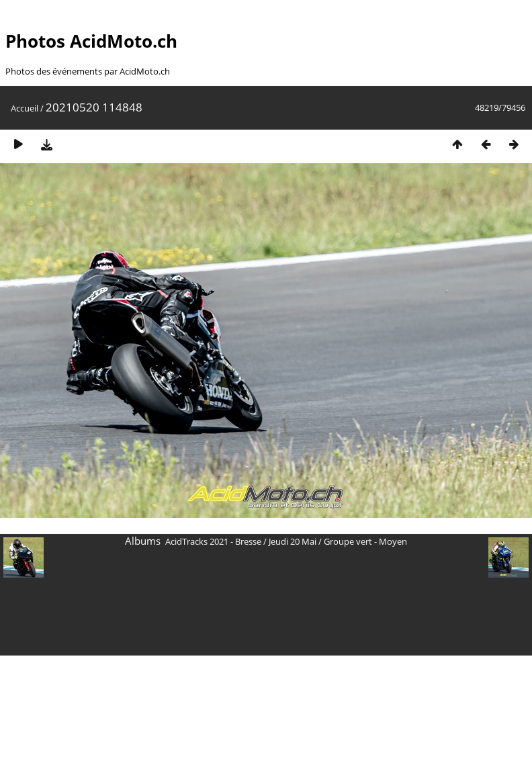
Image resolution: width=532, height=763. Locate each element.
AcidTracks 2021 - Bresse (213, 541)
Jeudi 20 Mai (293, 541)
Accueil (25, 108)
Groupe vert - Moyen (365, 541)
